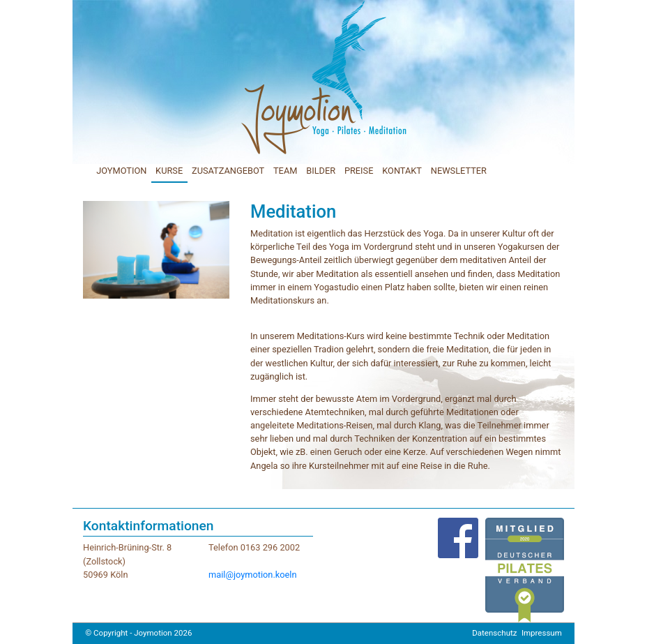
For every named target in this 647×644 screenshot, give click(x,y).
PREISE (359, 171)
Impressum (542, 633)
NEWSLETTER (459, 171)
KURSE (169, 171)
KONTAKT (402, 171)
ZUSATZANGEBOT (228, 171)
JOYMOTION (121, 171)
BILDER (321, 171)
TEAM (285, 171)
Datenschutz (494, 633)
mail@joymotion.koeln (253, 575)
